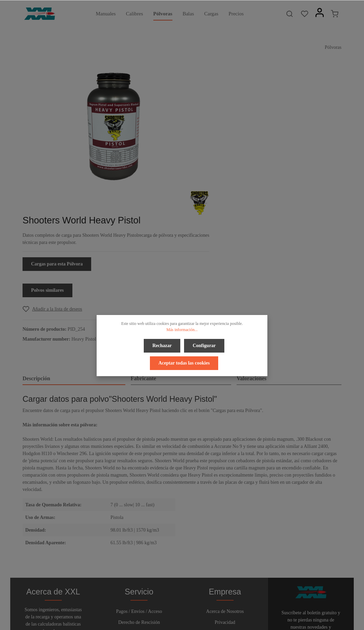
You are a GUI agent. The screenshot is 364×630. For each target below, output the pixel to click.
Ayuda (139, 526)
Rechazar (163, 345)
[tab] (74, 261)
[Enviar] (335, 543)
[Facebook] (166, 606)
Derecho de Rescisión (139, 515)
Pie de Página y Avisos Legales (225, 546)
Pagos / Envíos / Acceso (139, 504)
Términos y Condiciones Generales (225, 530)
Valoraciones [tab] (251, 261)
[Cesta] (335, 14)
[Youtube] (188, 606)
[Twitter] (177, 606)
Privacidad (225, 515)
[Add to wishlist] (246, 191)
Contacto (139, 537)
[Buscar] (290, 14)
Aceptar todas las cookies (184, 361)
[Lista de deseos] (305, 14)
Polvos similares (241, 172)
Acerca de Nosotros (225, 504)
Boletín (139, 547)
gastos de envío (274, 621)
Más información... (182, 330)
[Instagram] (199, 606)
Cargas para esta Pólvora (251, 146)
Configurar (204, 345)
